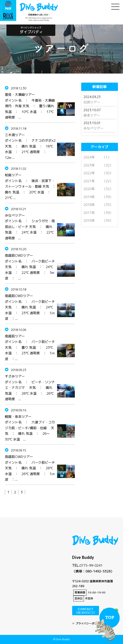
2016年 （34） (98, 220)
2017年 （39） (98, 213)
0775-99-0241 (91, 565)
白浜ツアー (92, 102)
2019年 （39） (98, 197)
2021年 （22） (98, 181)
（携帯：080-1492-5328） (93, 571)
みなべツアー (93, 128)
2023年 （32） (98, 165)
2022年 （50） (98, 173)
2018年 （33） (98, 205)
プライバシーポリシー (89, 623)
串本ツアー (92, 115)
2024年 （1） (97, 157)
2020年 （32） (98, 189)
